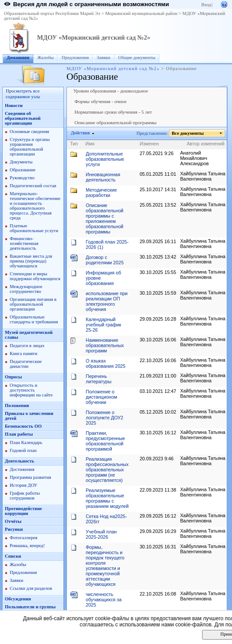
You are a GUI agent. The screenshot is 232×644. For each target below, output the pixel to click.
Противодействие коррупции (23, 511)
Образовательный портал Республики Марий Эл (52, 13)
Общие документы (137, 57)
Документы (21, 162)
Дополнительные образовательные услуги (105, 159)
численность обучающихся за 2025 (104, 600)
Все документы (188, 133)
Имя (90, 144)
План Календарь (26, 442)
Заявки (104, 57)
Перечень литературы (99, 379)
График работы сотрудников (25, 496)
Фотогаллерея (24, 538)
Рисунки (14, 529)
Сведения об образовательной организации (23, 118)
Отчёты (13, 521)
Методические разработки (101, 192)
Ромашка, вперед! (27, 546)
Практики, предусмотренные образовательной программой (105, 441)
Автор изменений (206, 144)
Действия (81, 133)
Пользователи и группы (30, 607)
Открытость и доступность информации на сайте (31, 390)
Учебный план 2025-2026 (101, 534)
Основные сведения (29, 131)
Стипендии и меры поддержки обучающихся (35, 276)
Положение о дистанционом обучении (101, 397)
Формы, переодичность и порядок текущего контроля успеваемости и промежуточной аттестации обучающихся (105, 566)
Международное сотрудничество (26, 289)
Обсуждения (18, 599)
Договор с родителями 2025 (105, 260)
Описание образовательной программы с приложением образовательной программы (105, 218)
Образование (22, 170)
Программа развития (30, 477)
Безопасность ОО (23, 426)
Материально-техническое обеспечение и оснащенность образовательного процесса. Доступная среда (35, 206)
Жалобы (46, 57)
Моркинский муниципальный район (141, 13)
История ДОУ (24, 485)
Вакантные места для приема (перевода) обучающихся (31, 261)
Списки (13, 556)
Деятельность (20, 461)
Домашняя (18, 57)
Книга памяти (24, 353)
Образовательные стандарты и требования (34, 319)
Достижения (22, 469)
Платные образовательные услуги (34, 228)
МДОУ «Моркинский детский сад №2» (94, 37)
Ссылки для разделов (31, 588)
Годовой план (23, 450)
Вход (206, 5)
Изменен (149, 144)
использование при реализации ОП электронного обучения (107, 301)
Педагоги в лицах (27, 346)
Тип (74, 144)
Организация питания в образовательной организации (33, 304)
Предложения (75, 57)
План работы (19, 434)
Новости (14, 105)
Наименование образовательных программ (105, 345)
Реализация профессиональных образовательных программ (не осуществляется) (107, 470)
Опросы (13, 377)
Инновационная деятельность (103, 177)
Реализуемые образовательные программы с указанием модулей (107, 498)
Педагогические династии (26, 364)
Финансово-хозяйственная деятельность (24, 243)
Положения (17, 405)
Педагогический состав (33, 186)
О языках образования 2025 (106, 363)
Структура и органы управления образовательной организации (30, 147)
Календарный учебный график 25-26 (103, 325)
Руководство (22, 178)
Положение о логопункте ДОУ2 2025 (105, 418)
